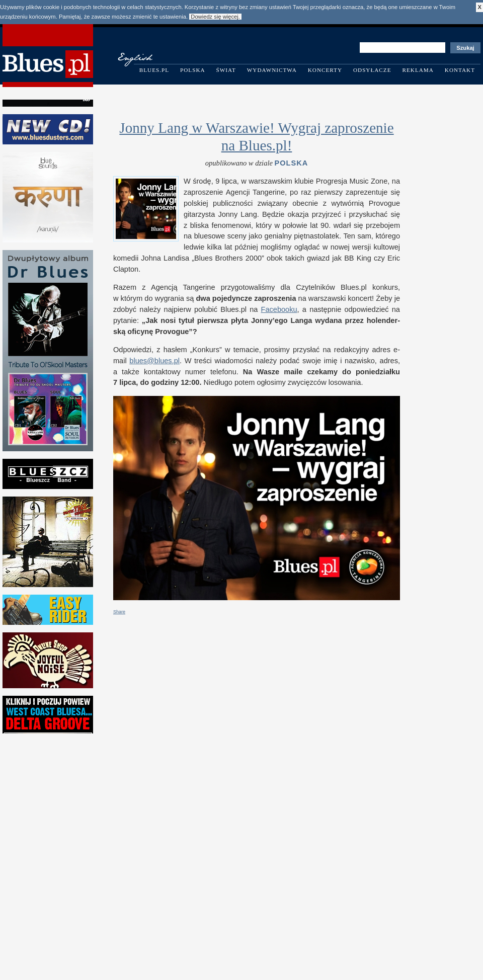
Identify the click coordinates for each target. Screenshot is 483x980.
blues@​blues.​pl (154, 361)
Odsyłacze (372, 70)
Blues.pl (154, 70)
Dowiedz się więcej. (215, 17)
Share (119, 612)
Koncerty (325, 70)
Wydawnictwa (272, 70)
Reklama (418, 70)
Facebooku (279, 309)
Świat (226, 70)
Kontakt (460, 70)
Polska (193, 70)
